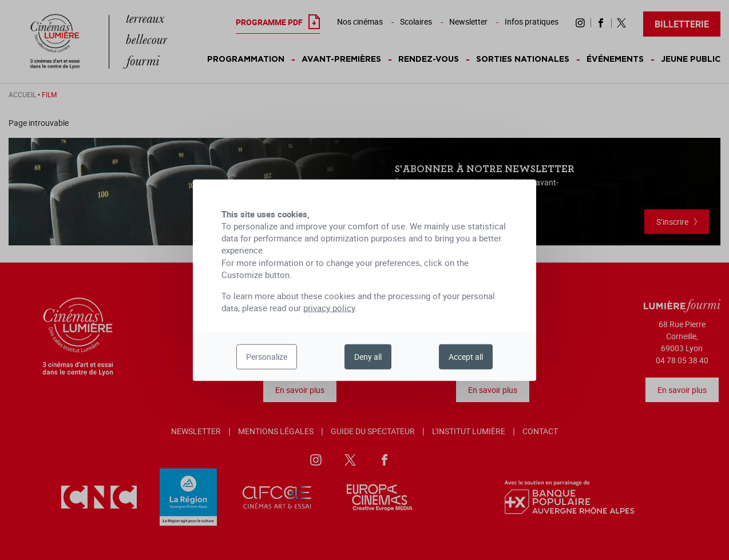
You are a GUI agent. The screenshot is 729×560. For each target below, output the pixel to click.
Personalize (267, 357)
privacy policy (329, 308)
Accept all (466, 357)
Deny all (368, 357)
